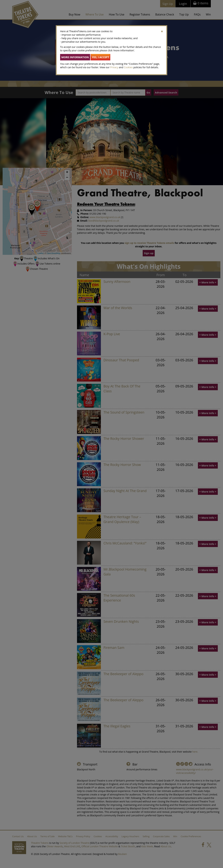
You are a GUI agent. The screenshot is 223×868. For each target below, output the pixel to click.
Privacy (114, 67)
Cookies (128, 67)
